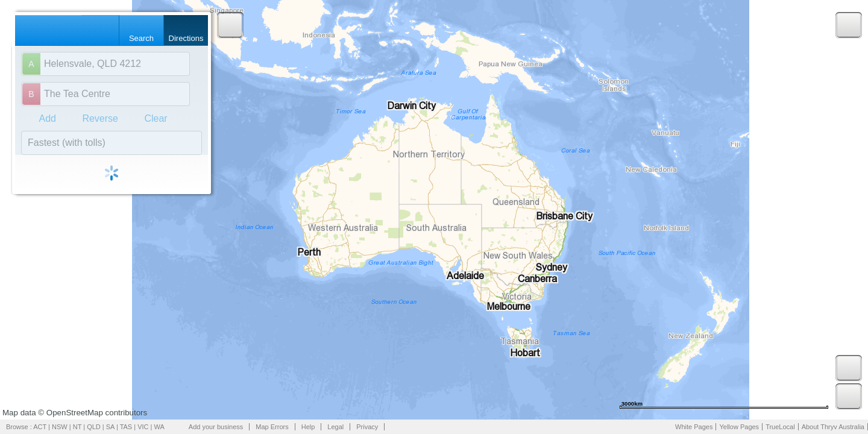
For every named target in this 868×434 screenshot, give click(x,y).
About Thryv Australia (833, 427)
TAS (126, 427)
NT (77, 427)
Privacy (367, 427)
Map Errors (272, 427)
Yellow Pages (739, 427)
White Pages (694, 427)
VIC (143, 427)
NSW (60, 427)
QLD (94, 427)
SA (110, 427)
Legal (335, 427)
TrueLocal (780, 427)
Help (308, 427)
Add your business (216, 427)
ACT (40, 427)
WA (159, 427)
